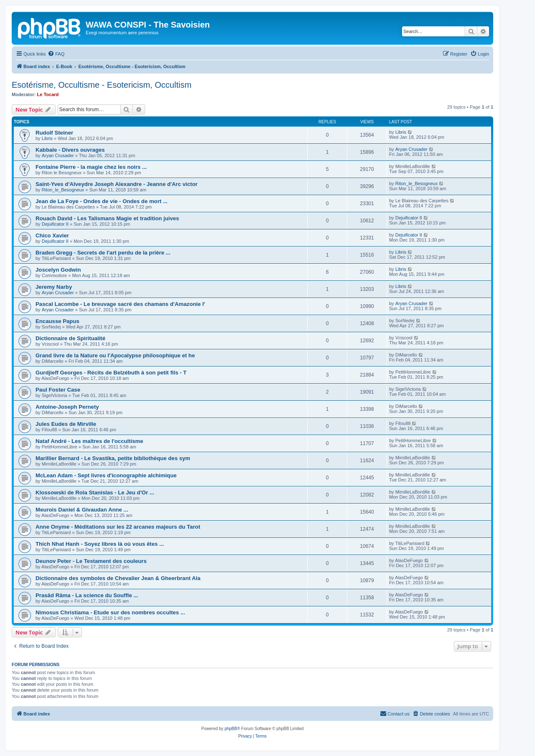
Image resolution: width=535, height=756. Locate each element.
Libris (47, 138)
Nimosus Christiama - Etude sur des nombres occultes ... (110, 612)
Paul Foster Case (58, 390)
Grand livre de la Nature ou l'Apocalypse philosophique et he (115, 355)
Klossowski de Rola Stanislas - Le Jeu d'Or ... (95, 493)
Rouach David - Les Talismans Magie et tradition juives (107, 218)
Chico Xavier (52, 235)
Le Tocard (48, 94)
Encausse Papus (57, 321)
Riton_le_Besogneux (63, 190)
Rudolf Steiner (54, 133)
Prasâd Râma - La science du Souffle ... (87, 595)
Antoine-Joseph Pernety (67, 407)
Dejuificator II (55, 224)
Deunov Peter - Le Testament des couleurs (91, 561)
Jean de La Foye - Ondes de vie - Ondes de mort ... (102, 201)
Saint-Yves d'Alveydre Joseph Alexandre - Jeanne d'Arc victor (117, 184)
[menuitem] (56, 54)
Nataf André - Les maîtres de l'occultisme (89, 441)
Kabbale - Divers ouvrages (70, 150)
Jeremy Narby (54, 287)
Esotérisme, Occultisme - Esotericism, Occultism (102, 85)
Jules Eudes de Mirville (66, 424)
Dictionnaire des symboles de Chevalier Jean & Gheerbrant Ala (118, 578)
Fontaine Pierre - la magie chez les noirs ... (91, 167)
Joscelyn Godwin (58, 270)
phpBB (231, 729)
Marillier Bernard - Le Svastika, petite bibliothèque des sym (113, 458)
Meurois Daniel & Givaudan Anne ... (82, 510)
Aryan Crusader (58, 155)
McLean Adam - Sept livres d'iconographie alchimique (106, 475)
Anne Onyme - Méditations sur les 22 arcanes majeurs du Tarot (118, 527)
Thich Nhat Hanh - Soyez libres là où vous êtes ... (100, 544)
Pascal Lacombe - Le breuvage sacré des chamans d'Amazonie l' (120, 304)
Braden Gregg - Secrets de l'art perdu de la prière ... (103, 253)
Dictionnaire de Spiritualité (70, 338)
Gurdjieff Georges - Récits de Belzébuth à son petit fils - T (111, 373)
